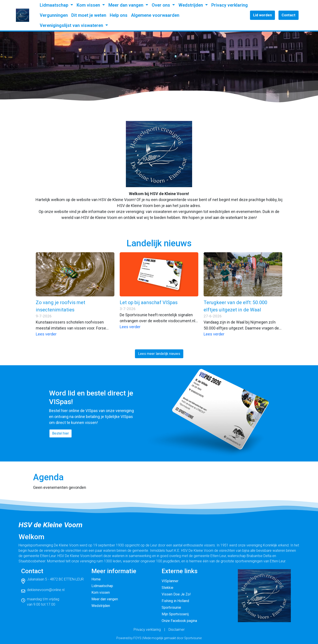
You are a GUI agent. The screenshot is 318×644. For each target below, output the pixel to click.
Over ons (161, 5)
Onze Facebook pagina (179, 621)
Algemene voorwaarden (155, 15)
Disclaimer (177, 630)
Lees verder (46, 334)
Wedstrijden (191, 5)
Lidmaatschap (55, 5)
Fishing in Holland (175, 601)
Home (96, 579)
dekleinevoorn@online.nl (46, 590)
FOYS (137, 638)
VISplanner (170, 581)
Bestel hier (61, 433)
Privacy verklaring (230, 5)
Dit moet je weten (89, 15)
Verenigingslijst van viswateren (72, 25)
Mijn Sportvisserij (175, 614)
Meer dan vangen (126, 5)
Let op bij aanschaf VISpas (149, 302)
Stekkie (168, 588)
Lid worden (262, 15)
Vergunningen (54, 15)
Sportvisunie (171, 607)
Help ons (119, 15)
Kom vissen (89, 5)
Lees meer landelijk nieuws (159, 354)
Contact (289, 15)
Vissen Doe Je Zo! (176, 594)
